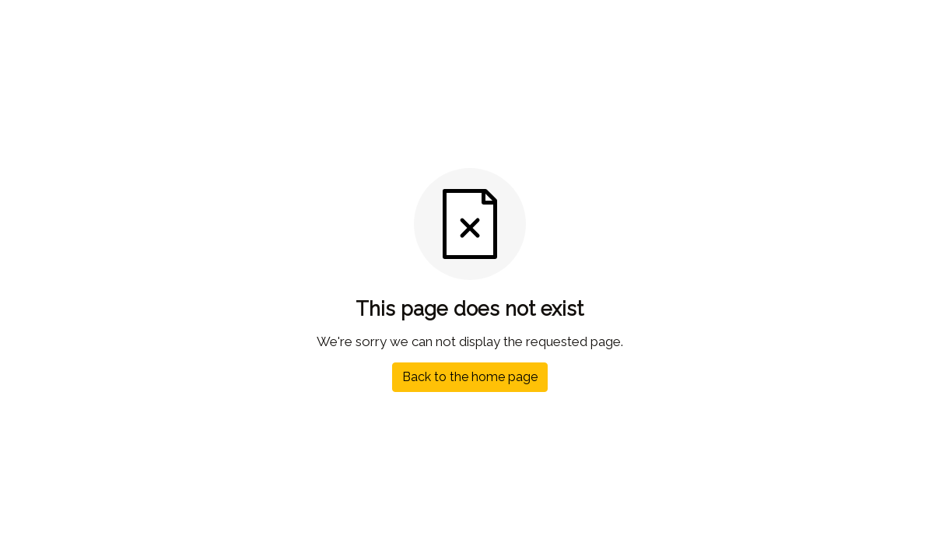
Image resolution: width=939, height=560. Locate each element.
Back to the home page (470, 377)
